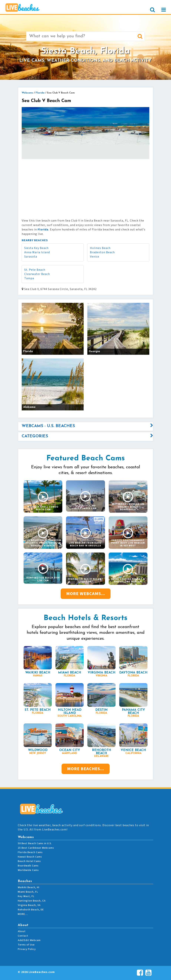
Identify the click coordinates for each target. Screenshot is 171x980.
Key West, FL (26, 896)
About (22, 931)
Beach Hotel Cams (29, 861)
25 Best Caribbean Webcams (36, 848)
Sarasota (31, 257)
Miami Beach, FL (28, 892)
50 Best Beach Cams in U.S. (35, 843)
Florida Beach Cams (30, 852)
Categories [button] (35, 436)
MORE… (23, 914)
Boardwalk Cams (28, 866)
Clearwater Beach (37, 274)
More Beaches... (86, 769)
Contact (23, 936)
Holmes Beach (100, 248)
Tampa (29, 278)
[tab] (85, 426)
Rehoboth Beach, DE (31, 910)
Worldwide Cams (28, 870)
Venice (95, 257)
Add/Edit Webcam (29, 940)
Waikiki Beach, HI (29, 887)
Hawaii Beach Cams (30, 857)
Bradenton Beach (102, 252)
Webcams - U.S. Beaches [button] (48, 426)
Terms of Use (26, 945)
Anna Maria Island (37, 252)
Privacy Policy (27, 949)
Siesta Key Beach (36, 248)
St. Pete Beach (35, 270)
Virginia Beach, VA (29, 905)
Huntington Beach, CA (32, 901)
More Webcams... (86, 594)
